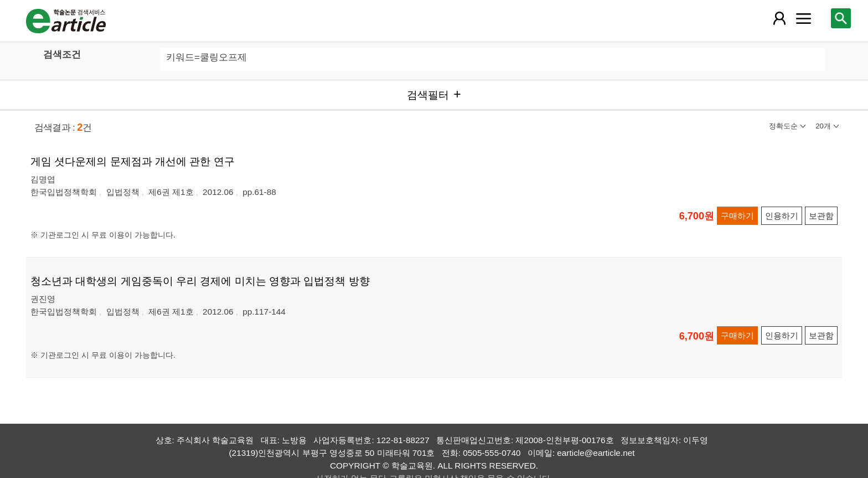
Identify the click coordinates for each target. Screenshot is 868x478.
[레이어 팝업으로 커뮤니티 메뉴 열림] (803, 18)
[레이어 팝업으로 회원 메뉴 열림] (779, 18)
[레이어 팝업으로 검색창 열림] (841, 18)
